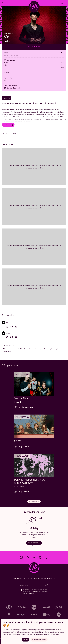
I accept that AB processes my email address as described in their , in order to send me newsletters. (35, 592)
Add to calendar (10, 85)
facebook (28, 557)
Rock (5, 133)
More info (56, 634)
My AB (63, 3)
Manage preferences (39, 640)
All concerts (34, 501)
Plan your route (34, 543)
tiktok (47, 557)
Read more (8, 125)
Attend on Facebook (12, 88)
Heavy (14, 133)
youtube (34, 557)
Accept (25, 640)
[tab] (33, 546)
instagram (21, 557)
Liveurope (6, 98)
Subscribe (47, 586)
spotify (40, 557)
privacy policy (38, 592)
